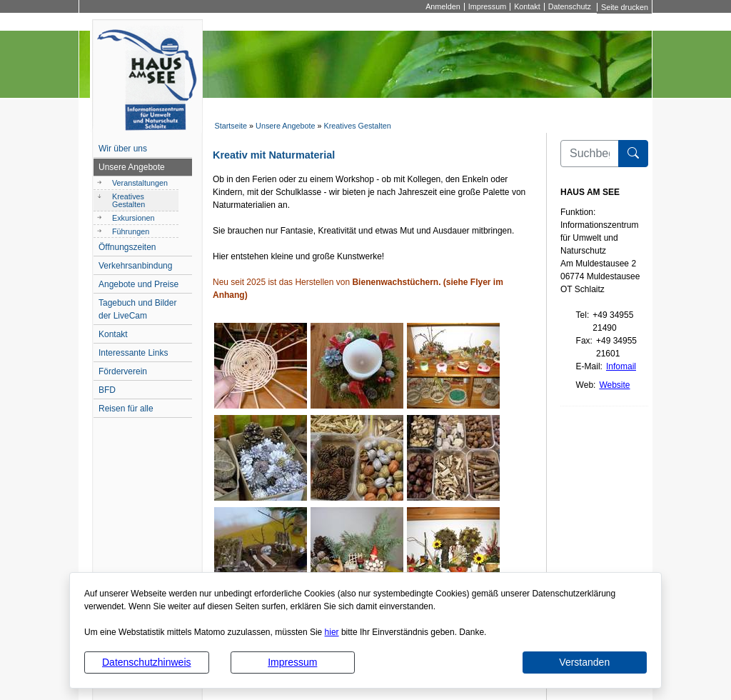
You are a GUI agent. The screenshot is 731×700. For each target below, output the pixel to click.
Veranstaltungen (140, 183)
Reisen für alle (126, 409)
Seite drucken (625, 7)
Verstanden (584, 662)
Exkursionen (133, 218)
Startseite (231, 126)
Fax (583, 341)
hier (332, 632)
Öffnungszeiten (127, 247)
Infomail (621, 366)
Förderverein (123, 371)
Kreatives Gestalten (358, 126)
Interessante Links (133, 353)
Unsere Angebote (285, 126)
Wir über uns (123, 149)
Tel (581, 315)
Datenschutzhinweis (147, 662)
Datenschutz (570, 7)
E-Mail (588, 366)
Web (585, 385)
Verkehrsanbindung (135, 266)
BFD (107, 390)
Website (614, 385)
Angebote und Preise (138, 284)
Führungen (131, 231)
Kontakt (527, 7)
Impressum (292, 662)
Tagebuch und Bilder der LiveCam (137, 309)
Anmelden (443, 7)
